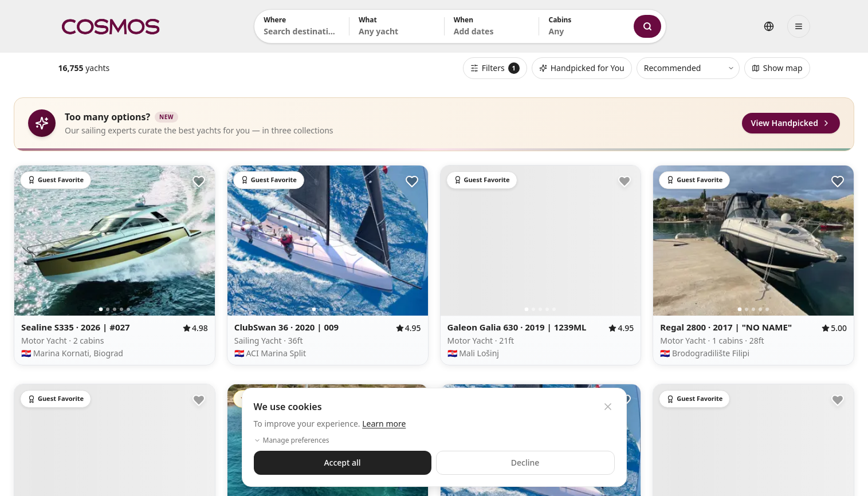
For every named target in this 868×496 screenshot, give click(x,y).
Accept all (342, 462)
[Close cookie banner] (608, 407)
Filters (495, 68)
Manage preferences (292, 440)
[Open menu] (799, 26)
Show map (777, 68)
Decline (525, 462)
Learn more (384, 424)
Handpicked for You (582, 68)
